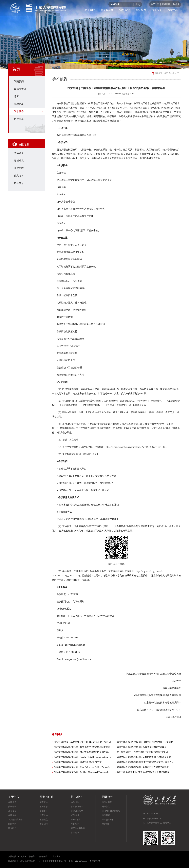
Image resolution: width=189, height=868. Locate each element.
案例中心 (44, 811)
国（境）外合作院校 (111, 811)
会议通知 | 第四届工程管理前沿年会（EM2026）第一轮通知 (82, 742)
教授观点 (19, 161)
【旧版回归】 (95, 861)
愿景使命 (12, 811)
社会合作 (75, 824)
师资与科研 (107, 10)
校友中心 (173, 10)
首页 (166, 73)
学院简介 (12, 802)
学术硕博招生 (77, 807)
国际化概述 (107, 802)
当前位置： (158, 73)
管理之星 (19, 104)
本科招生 (75, 802)
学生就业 (75, 833)
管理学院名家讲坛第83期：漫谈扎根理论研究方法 (78, 762)
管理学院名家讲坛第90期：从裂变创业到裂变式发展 (142, 747)
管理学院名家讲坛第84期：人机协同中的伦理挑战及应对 (144, 757)
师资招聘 (166, 4)
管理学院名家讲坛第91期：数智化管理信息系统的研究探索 (82, 747)
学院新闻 (19, 81)
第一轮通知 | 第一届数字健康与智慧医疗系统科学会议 (143, 752)
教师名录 (19, 153)
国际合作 (141, 10)
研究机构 (44, 815)
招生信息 (19, 119)
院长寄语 (12, 807)
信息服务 (157, 10)
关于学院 (90, 10)
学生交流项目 (108, 820)
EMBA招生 (76, 820)
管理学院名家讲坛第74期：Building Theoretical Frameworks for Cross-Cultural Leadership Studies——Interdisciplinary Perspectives (83, 772)
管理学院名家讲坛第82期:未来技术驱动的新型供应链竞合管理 (146, 762)
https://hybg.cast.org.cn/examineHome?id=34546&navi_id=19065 (137, 447)
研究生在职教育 (78, 828)
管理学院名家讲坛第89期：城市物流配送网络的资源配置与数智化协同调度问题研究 (83, 752)
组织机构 (12, 824)
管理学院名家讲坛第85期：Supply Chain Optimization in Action (83, 757)
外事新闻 (106, 807)
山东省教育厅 (44, 857)
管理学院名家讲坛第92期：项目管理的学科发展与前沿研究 (145, 742)
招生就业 (125, 10)
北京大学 (56, 857)
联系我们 (12, 828)
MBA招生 (75, 815)
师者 (16, 96)
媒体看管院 (20, 89)
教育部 (32, 857)
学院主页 (155, 4)
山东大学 (22, 857)
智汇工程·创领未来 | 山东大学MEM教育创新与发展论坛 (143, 772)
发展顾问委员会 (15, 820)
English (176, 4)
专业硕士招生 (77, 811)
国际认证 (106, 815)
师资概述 (44, 802)
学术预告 (19, 111)
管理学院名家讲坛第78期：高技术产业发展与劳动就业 (143, 767)
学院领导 (12, 815)
